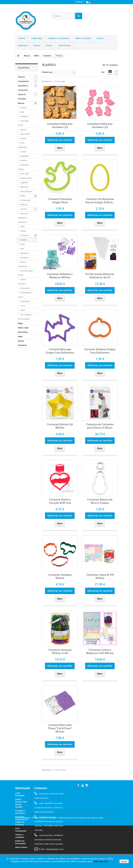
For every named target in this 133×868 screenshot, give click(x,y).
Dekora (23, 138)
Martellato (24, 156)
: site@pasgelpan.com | (54, 849)
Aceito (124, 861)
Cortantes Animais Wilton (60, 576)
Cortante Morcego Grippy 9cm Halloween (60, 351)
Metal (22, 244)
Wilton (23, 196)
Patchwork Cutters (23, 167)
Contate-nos (64, 46)
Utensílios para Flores (25, 273)
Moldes (23, 231)
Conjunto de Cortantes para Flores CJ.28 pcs (100, 426)
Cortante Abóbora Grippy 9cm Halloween (100, 351)
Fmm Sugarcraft (22, 145)
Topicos (22, 38)
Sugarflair (24, 183)
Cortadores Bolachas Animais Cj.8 (60, 125)
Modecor (24, 160)
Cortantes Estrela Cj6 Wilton (60, 426)
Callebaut (24, 116)
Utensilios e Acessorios (58, 38)
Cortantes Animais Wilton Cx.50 (60, 651)
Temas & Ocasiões (83, 38)
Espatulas (24, 258)
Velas (22, 310)
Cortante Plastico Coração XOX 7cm (60, 501)
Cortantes (24, 235)
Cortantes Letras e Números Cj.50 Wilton (100, 651)
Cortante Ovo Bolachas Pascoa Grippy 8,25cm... (100, 201)
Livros (22, 306)
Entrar (79, 2)
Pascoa (37, 46)
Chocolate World (23, 123)
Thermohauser (26, 191)
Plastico (23, 240)
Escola (49, 46)
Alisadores (24, 253)
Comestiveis (37, 38)
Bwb (22, 112)
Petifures (24, 205)
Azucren (23, 108)
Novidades (23, 46)
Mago (20, 323)
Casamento (25, 301)
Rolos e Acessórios (22, 264)
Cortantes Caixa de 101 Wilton (100, 576)
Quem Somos (21, 847)
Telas (22, 227)
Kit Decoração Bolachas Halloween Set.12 (100, 276)
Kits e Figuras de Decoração (25, 317)
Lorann (23, 152)
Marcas (100, 38)
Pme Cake (24, 174)
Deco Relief (25, 134)
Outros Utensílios (22, 282)
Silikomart (24, 187)
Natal (20, 336)
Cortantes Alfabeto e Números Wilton (60, 276)
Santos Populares (22, 343)
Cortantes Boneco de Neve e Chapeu (100, 501)
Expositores (25, 288)
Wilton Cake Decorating (23, 330)
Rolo (22, 249)
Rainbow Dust (26, 178)
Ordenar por (47, 72)
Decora (23, 130)
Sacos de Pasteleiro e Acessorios (23, 218)
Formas (23, 209)
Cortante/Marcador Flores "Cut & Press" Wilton (60, 728)
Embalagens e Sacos (25, 295)
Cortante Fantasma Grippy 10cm (60, 201)
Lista (116, 72)
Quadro (110, 72)
